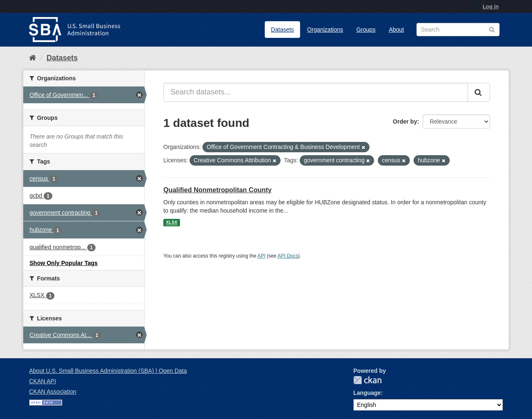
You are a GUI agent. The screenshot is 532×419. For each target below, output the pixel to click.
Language (367, 393)
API (261, 256)
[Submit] (479, 92)
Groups (366, 30)
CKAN (367, 380)
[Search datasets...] (316, 92)
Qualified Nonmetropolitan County (217, 190)
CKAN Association (53, 392)
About (396, 30)
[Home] (33, 58)
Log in (491, 6)
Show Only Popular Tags (64, 263)
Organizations (325, 30)
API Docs (288, 256)
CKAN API (43, 381)
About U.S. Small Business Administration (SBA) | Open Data (108, 371)
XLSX (171, 223)
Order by (405, 121)
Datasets (282, 30)
